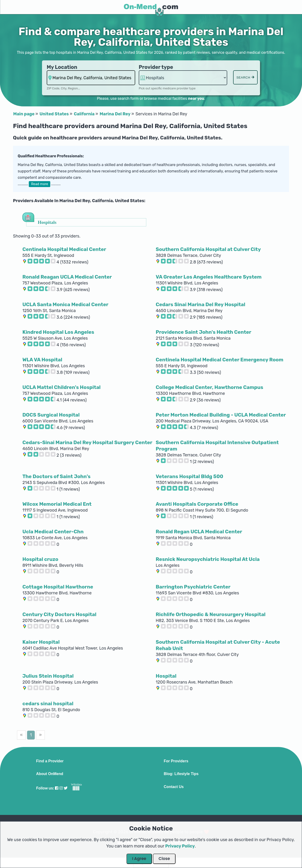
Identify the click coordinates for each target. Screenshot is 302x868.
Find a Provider (50, 761)
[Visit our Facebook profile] (57, 788)
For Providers (176, 761)
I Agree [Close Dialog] (139, 859)
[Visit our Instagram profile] (61, 788)
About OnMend (50, 774)
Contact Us (174, 787)
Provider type (156, 67)
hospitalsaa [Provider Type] (183, 78)
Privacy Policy (180, 846)
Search (245, 77)
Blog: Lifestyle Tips (181, 774)
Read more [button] (40, 184)
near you (196, 98)
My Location (62, 67)
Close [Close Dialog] (164, 859)
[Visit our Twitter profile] (66, 788)
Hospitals (47, 222)
